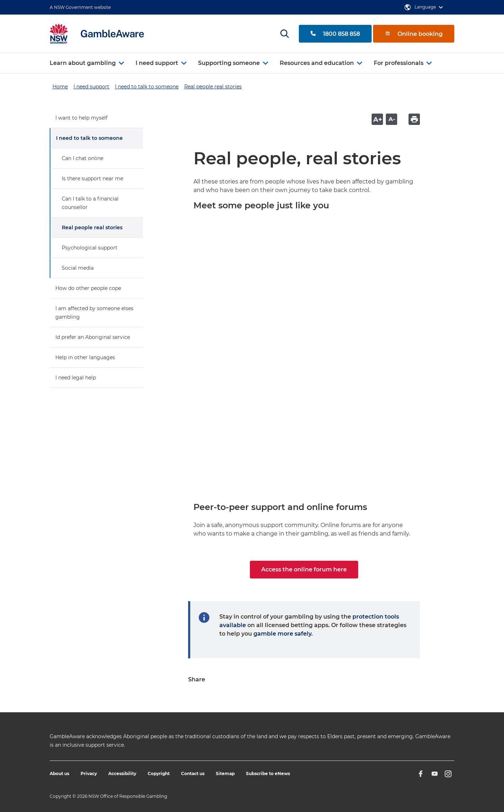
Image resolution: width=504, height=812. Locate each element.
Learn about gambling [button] (83, 63)
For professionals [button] (399, 63)
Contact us (193, 773)
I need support (91, 87)
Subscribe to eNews (268, 773)
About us (59, 773)
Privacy (89, 773)
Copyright (159, 773)
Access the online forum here (304, 569)
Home (60, 87)
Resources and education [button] (317, 63)
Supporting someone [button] (229, 63)
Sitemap (225, 773)
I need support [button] (157, 63)
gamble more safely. (283, 634)
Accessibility (122, 773)
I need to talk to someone (147, 87)
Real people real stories (213, 87)
